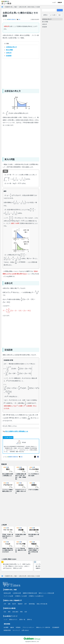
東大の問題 (9, 50)
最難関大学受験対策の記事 (30, 593)
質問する (29, 619)
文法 (5, 612)
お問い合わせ (25, 630)
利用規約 (18, 627)
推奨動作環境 (7, 630)
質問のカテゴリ (13, 619)
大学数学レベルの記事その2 (36, 596)
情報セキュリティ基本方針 (43, 627)
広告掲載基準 (56, 627)
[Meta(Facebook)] (38, 457)
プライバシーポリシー (28, 627)
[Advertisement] (21, 73)
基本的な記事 (7, 593)
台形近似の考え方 (11, 47)
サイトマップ (16, 630)
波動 (9, 604)
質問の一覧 (22, 619)
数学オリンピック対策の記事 (46, 593)
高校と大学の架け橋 (42, 604)
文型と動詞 (15, 612)
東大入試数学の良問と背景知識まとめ (17, 431)
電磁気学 (20, 604)
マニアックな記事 (8, 596)
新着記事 (60, 2)
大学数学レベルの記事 (21, 596)
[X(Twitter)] (35, 457)
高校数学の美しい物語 (11, 7)
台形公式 (9, 53)
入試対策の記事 (17, 593)
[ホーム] (2, 7)
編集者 (12, 627)
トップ (54, 2)
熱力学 (14, 604)
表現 (9, 612)
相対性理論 (32, 604)
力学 (5, 604)
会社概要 (6, 627)
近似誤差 (9, 56)
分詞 (26, 612)
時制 (21, 612)
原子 (26, 604)
